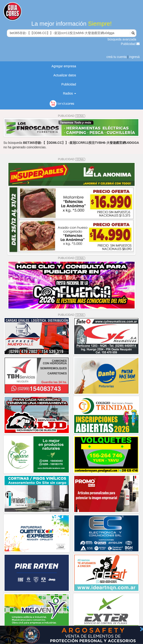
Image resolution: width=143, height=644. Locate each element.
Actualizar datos (65, 75)
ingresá (134, 57)
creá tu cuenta (117, 57)
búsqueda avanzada (122, 39)
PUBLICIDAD (71, 116)
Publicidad (130, 44)
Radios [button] (70, 93)
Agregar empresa (64, 66)
